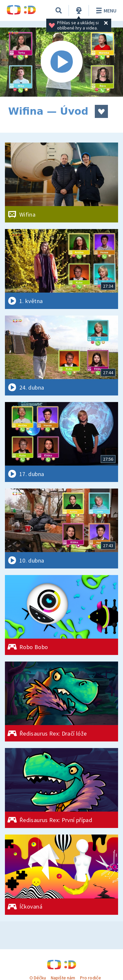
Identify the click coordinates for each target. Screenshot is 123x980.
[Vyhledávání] (59, 10)
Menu (105, 10)
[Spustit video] (61, 62)
